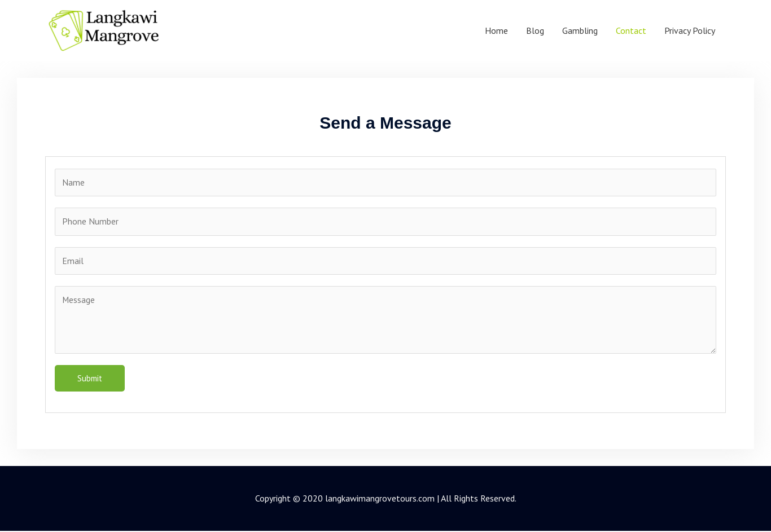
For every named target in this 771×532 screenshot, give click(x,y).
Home (496, 30)
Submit (90, 379)
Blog (535, 30)
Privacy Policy (690, 30)
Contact (631, 30)
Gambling (580, 30)
